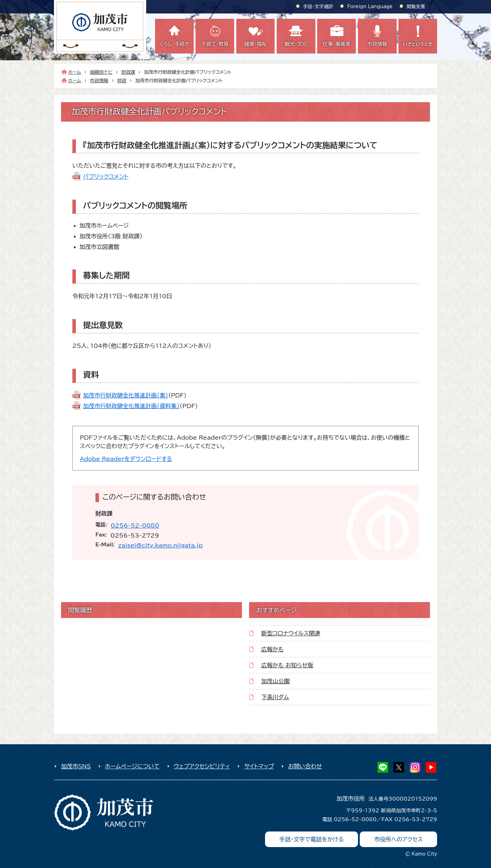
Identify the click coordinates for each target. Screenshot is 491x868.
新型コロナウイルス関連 (291, 633)
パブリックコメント (106, 177)
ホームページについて (132, 766)
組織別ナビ (101, 72)
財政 (122, 81)
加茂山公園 (275, 681)
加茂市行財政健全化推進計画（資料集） (131, 406)
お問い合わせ (305, 766)
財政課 (128, 72)
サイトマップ (259, 766)
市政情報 (99, 81)
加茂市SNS (76, 766)
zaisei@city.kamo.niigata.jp (160, 545)
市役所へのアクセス (398, 839)
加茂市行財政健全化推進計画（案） (126, 395)
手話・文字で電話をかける (311, 839)
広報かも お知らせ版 (287, 665)
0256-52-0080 (135, 525)
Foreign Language (370, 7)
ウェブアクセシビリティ (202, 766)
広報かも (272, 649)
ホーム (75, 72)
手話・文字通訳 (318, 7)
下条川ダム (275, 697)
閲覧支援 (416, 7)
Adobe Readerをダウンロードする (126, 459)
